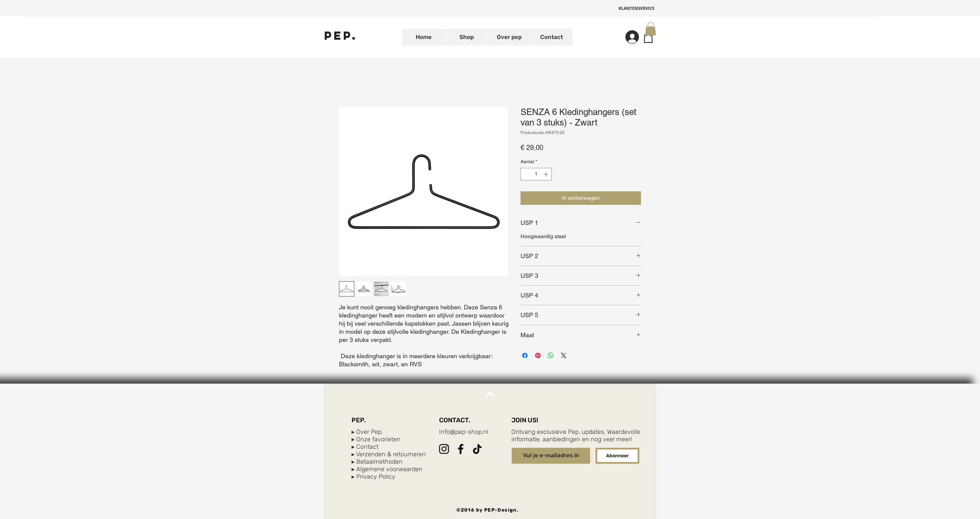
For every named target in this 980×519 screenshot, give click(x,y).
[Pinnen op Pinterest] (538, 355)
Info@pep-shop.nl (464, 432)
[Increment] (546, 174)
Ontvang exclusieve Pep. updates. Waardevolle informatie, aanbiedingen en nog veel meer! (576, 436)
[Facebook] (461, 449)
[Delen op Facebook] (525, 355)
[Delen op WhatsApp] (551, 355)
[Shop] (648, 37)
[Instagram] (444, 449)
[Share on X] (564, 355)
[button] (651, 29)
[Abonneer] (617, 456)
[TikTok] (477, 449)
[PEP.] (341, 35)
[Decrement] (526, 174)
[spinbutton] (536, 174)
